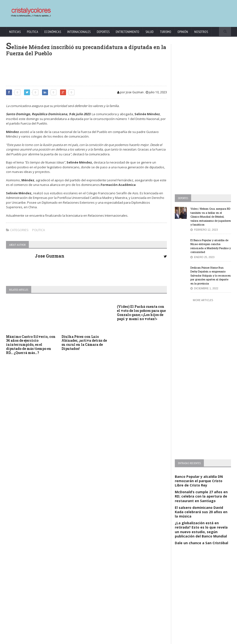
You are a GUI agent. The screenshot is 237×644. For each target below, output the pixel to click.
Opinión (183, 32)
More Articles (203, 300)
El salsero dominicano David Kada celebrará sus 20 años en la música (201, 512)
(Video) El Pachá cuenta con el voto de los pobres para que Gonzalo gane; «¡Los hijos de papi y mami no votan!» (141, 313)
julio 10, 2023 (156, 92)
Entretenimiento (128, 32)
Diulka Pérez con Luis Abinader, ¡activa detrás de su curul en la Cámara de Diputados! (84, 343)
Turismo (166, 32)
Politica (33, 32)
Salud (150, 32)
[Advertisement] (140, 11)
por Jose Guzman (130, 92)
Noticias (15, 32)
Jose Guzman (50, 256)
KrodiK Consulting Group (110, 640)
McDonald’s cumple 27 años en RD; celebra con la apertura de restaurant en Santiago (201, 496)
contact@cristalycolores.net (145, 640)
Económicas (53, 32)
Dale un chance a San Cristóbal (201, 543)
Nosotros (201, 32)
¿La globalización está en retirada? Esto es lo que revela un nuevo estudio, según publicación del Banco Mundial (201, 530)
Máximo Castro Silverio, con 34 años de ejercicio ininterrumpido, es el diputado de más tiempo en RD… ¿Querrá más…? (31, 345)
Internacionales (79, 32)
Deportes (103, 32)
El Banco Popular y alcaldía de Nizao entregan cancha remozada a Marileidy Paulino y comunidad (211, 246)
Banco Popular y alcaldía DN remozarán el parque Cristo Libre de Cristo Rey (199, 481)
